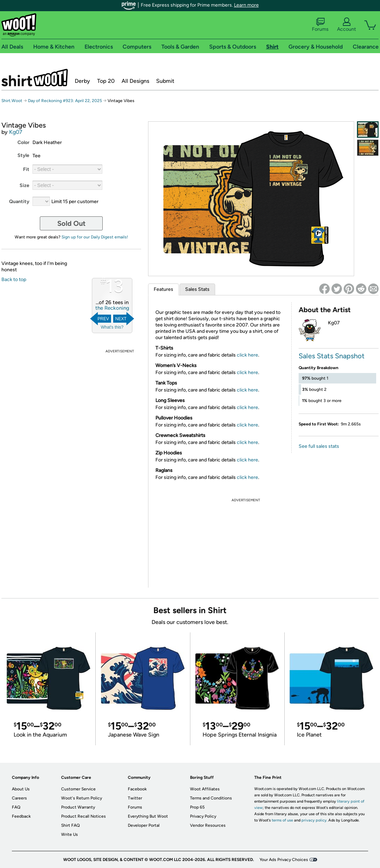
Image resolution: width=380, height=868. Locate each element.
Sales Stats (197, 289)
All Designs (135, 81)
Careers (19, 798)
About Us (21, 789)
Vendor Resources (208, 825)
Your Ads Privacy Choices (284, 860)
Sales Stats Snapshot (332, 356)
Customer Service (78, 789)
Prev (103, 319)
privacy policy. (314, 820)
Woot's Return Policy (82, 798)
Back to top (14, 279)
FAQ (16, 807)
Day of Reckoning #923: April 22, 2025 (65, 101)
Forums (320, 25)
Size (24, 185)
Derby (82, 81)
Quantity (19, 202)
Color (23, 142)
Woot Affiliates (205, 789)
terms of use (282, 820)
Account (346, 25)
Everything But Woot (148, 816)
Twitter (135, 798)
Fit (26, 169)
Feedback (21, 816)
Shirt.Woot (35, 78)
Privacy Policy (203, 816)
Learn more (246, 5)
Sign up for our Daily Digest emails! (95, 237)
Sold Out (71, 223)
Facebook (137, 789)
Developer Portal (144, 825)
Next (121, 319)
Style (23, 155)
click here (247, 355)
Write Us (70, 834)
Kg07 (16, 132)
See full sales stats (319, 446)
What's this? (112, 327)
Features (163, 289)
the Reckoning (112, 308)
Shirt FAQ (70, 825)
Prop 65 (197, 807)
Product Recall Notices (83, 816)
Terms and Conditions (211, 798)
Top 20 (106, 81)
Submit (165, 81)
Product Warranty (78, 807)
